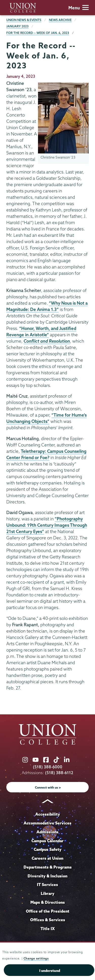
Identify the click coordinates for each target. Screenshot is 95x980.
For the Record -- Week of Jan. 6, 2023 (38, 33)
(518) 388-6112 (59, 773)
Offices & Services (48, 920)
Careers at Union (48, 858)
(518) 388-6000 (48, 767)
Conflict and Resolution (47, 341)
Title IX (48, 929)
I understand (50, 971)
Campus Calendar (48, 841)
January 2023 (17, 26)
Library (48, 893)
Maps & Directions (48, 902)
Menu (79, 8)
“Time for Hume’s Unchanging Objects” (46, 418)
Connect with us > (48, 787)
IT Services (48, 885)
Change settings (36, 958)
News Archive (60, 20)
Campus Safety (48, 849)
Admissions (48, 832)
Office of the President (48, 911)
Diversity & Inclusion (48, 876)
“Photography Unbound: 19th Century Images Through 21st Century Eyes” (47, 525)
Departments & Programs (48, 867)
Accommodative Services (48, 823)
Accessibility (48, 814)
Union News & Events (24, 20)
